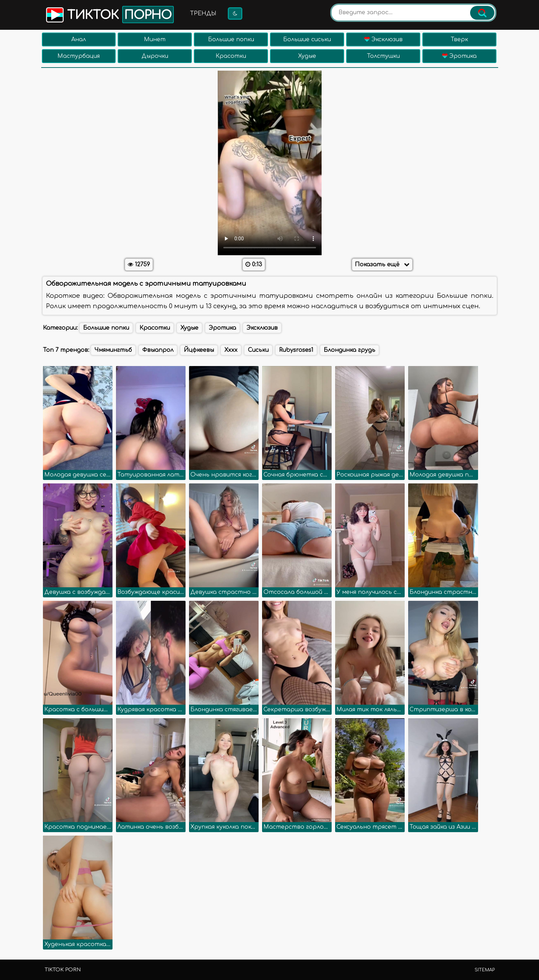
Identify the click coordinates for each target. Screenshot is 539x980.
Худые (307, 56)
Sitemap (485, 970)
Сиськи (258, 350)
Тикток (109, 15)
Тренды (203, 14)
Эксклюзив (383, 39)
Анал (79, 39)
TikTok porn (63, 970)
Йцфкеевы (199, 350)
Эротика (459, 56)
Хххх (231, 350)
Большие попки (231, 39)
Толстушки (383, 56)
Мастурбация (79, 56)
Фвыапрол (158, 350)
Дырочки (155, 56)
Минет (155, 39)
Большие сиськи (307, 39)
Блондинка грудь (349, 350)
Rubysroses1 (296, 350)
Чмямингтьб (113, 350)
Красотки (231, 56)
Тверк (459, 39)
